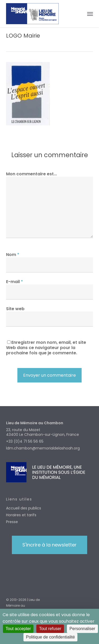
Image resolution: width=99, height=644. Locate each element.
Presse (12, 522)
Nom (13, 255)
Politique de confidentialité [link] (51, 637)
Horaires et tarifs (21, 515)
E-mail (14, 282)
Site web (15, 309)
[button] (90, 14)
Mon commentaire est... (31, 174)
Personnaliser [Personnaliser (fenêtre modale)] (82, 629)
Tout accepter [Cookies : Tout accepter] (18, 629)
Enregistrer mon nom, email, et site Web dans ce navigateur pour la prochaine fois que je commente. (46, 348)
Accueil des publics (24, 508)
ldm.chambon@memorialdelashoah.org (43, 448)
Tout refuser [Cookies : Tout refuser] (50, 629)
